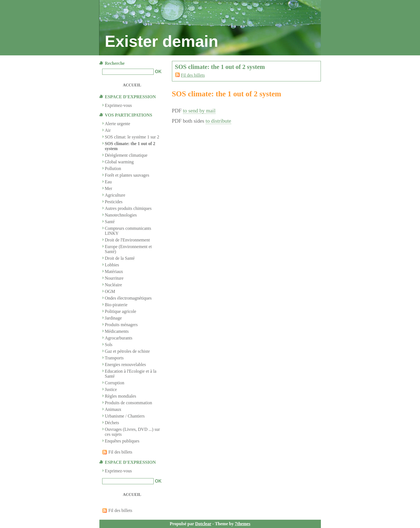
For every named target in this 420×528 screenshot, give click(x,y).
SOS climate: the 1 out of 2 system (227, 94)
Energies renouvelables (126, 365)
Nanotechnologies (121, 215)
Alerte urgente (118, 124)
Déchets (112, 423)
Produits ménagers (121, 325)
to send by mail (199, 111)
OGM (110, 291)
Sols (109, 345)
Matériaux (114, 271)
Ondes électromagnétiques (128, 298)
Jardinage (113, 318)
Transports (114, 358)
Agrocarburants (119, 338)
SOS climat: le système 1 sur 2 (132, 137)
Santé (110, 222)
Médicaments (117, 331)
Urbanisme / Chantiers (125, 416)
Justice (111, 389)
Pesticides (114, 202)
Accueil (132, 85)
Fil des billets (193, 75)
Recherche (115, 63)
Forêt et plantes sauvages (127, 175)
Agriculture (115, 195)
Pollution (113, 168)
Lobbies (112, 265)
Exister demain (162, 41)
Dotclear (203, 524)
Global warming (119, 162)
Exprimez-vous (118, 471)
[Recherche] (128, 72)
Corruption (115, 383)
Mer (109, 188)
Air (108, 130)
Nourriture (114, 278)
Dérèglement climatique (126, 155)
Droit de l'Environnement (127, 240)
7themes (243, 524)
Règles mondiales (121, 396)
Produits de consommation (129, 403)
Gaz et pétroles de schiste (127, 351)
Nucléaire (114, 285)
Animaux (113, 409)
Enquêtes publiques (122, 441)
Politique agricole (121, 311)
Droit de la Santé (120, 258)
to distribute (218, 121)
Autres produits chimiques (128, 208)
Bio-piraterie (116, 305)
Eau (108, 182)
